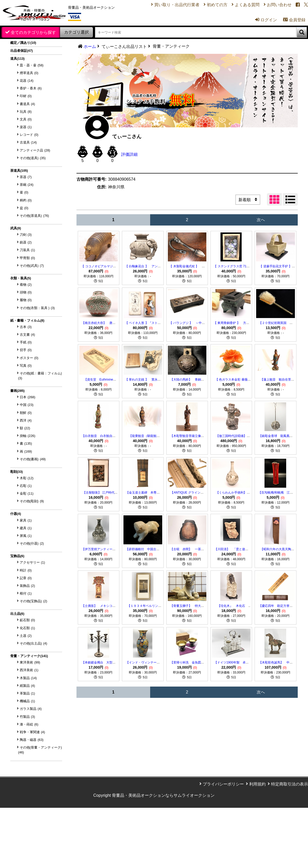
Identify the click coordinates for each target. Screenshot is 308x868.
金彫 (27, 493)
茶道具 (19, 171)
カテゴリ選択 (76, 32)
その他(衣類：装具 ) (37, 308)
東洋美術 (30, 662)
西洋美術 (29, 670)
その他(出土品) (33, 643)
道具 (17, 59)
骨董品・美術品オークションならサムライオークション (163, 795)
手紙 (26, 342)
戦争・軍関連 (32, 732)
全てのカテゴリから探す (33, 32)
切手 (26, 350)
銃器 (26, 242)
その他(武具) (32, 266)
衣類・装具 (21, 278)
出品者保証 (22, 51)
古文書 (27, 335)
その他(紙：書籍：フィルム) (40, 376)
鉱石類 (27, 620)
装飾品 (27, 586)
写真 (26, 366)
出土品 (17, 614)
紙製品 (27, 686)
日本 (28, 397)
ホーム (90, 47)
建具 (26, 528)
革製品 (27, 693)
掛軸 (28, 436)
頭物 (26, 292)
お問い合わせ (279, 5)
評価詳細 (129, 154)
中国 (27, 405)
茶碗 (27, 185)
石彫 (26, 486)
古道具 (28, 142)
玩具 (26, 112)
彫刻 (17, 472)
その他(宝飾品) (33, 601)
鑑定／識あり (23, 43)
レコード (29, 135)
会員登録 (294, 20)
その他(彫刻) (32, 501)
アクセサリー (32, 562)
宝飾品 (17, 556)
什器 (16, 514)
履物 (26, 300)
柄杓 (26, 200)
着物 (26, 285)
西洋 (26, 420)
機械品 (27, 701)
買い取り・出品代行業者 (177, 5)
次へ (261, 220)
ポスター (29, 358)
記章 (26, 578)
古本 (26, 327)
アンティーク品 (35, 150)
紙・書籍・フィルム (27, 320)
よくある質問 (247, 5)
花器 (27, 81)
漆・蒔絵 (29, 724)
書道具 (27, 104)
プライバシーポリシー (223, 784)
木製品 (28, 678)
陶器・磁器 (32, 740)
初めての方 (217, 5)
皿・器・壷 (32, 65)
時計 (26, 570)
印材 (26, 96)
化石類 (27, 628)
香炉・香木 (31, 88)
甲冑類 (27, 258)
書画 (17, 391)
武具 (16, 228)
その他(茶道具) (34, 216)
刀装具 (27, 250)
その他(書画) (33, 459)
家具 (26, 520)
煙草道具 (29, 73)
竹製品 (27, 717)
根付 (26, 593)
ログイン (266, 20)
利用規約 (257, 784)
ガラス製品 (31, 709)
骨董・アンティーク (29, 656)
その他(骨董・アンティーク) (40, 750)
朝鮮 (26, 413)
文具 (26, 119)
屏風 (26, 536)
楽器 (26, 127)
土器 (26, 636)
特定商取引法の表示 (290, 784)
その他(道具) (33, 158)
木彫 (27, 478)
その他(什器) (32, 543)
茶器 (26, 177)
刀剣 (26, 235)
